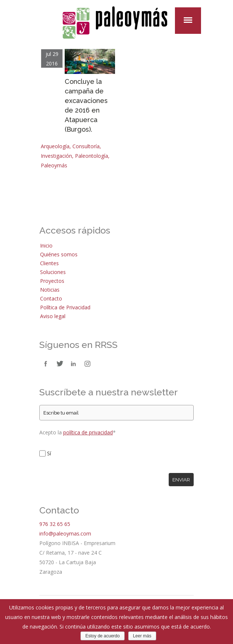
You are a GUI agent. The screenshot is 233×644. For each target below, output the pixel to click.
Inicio (46, 245)
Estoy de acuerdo (102, 636)
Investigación (56, 156)
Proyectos (52, 281)
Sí (49, 453)
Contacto (51, 298)
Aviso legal (53, 316)
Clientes (49, 263)
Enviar (181, 480)
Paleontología (92, 156)
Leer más (142, 636)
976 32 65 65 (55, 524)
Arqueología (55, 146)
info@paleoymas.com (65, 533)
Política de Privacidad (65, 307)
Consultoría (86, 146)
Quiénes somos (59, 254)
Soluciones (53, 272)
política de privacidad (88, 432)
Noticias (50, 290)
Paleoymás (54, 165)
